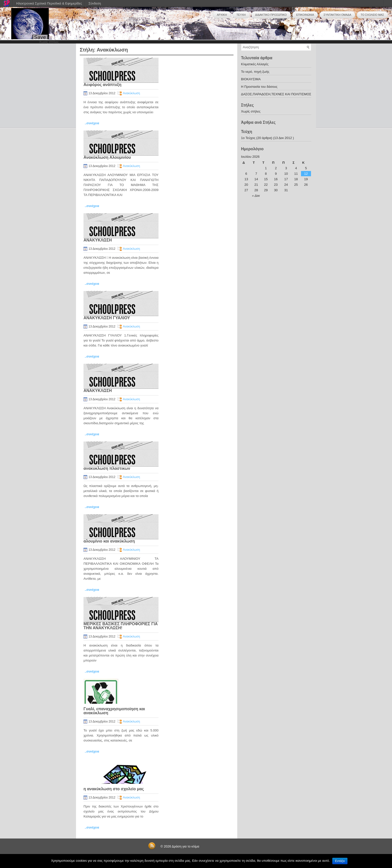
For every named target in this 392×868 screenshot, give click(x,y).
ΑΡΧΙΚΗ (222, 15)
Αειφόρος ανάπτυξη (102, 85)
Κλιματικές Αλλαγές (255, 64)
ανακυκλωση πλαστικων (107, 468)
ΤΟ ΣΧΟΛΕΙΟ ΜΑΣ (372, 15)
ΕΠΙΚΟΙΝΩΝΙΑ (305, 15)
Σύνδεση (95, 3)
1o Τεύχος (248, 138)
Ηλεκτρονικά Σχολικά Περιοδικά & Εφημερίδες (49, 3)
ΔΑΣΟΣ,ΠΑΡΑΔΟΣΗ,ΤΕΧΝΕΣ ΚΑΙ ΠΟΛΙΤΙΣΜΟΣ (276, 94)
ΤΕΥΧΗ (241, 15)
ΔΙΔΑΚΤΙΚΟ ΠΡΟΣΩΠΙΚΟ (271, 15)
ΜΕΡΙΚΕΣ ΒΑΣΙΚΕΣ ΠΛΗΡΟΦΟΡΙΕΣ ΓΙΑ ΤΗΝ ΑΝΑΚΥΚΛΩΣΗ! (121, 626)
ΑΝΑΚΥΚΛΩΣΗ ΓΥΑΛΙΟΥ (107, 318)
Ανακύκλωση (131, 93)
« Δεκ (256, 196)
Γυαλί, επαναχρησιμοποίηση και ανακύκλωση (114, 711)
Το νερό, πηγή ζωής (255, 72)
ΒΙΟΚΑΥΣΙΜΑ (251, 79)
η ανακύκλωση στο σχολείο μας (114, 789)
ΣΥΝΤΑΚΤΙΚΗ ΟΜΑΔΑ (337, 15)
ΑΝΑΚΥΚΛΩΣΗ (98, 240)
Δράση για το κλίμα (185, 846)
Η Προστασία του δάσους (259, 87)
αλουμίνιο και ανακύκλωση (109, 541)
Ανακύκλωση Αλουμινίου (107, 157)
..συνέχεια (92, 123)
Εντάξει (340, 861)
